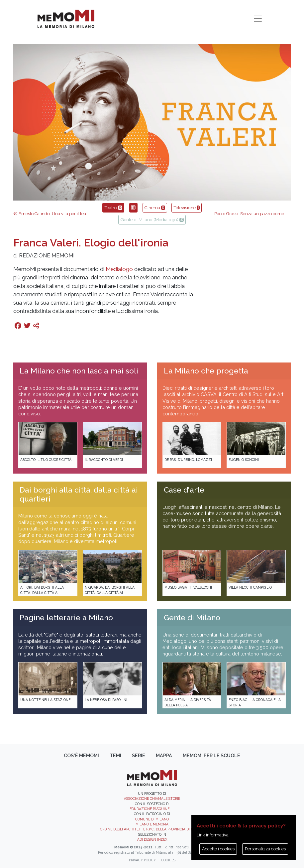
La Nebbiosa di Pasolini (106, 700)
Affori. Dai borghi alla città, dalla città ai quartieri (42, 592)
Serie (139, 756)
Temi (115, 756)
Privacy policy (142, 860)
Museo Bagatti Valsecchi (188, 587)
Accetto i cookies (218, 849)
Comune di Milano (152, 819)
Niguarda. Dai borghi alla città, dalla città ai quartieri (110, 592)
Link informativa (213, 835)
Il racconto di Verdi (104, 460)
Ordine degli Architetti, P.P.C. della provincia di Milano (152, 829)
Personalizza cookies (265, 849)
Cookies (168, 860)
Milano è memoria (152, 824)
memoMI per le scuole (211, 756)
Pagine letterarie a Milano (66, 618)
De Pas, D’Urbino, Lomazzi (188, 460)
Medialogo (119, 269)
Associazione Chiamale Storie (152, 798)
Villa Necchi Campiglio (250, 587)
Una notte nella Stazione (45, 700)
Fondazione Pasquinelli (152, 809)
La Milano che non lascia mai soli (79, 371)
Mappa (164, 756)
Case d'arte (184, 490)
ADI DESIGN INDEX (152, 839)
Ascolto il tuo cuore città (46, 460)
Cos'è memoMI (81, 756)
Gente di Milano (192, 618)
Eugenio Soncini (244, 460)
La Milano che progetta (206, 371)
